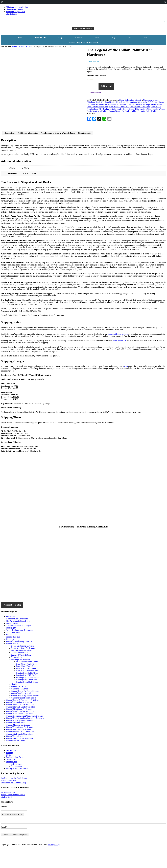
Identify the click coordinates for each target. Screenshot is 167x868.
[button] (133, 25)
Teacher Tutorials (13, 656)
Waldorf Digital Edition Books (23, 717)
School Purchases (13, 652)
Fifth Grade (11, 636)
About (98, 38)
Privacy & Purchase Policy (17, 788)
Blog (115, 38)
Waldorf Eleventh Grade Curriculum (21, 726)
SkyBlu (14, 703)
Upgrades (10, 658)
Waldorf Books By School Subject (144, 111)
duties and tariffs (119, 360)
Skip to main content (14, 9)
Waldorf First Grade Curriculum (19, 728)
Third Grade (140, 109)
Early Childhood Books (106, 102)
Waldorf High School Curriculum (19, 733)
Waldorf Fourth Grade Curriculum (20, 731)
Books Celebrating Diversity (131, 100)
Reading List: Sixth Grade (27, 699)
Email (4, 826)
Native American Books (118, 104)
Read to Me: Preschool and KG (29, 690)
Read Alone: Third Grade (119, 107)
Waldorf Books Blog (12, 624)
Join (147, 38)
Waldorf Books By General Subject (25, 710)
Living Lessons (12, 642)
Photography (11, 647)
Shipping (10, 772)
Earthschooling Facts (15, 776)
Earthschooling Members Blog (13, 802)
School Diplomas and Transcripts (19, 649)
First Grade (121, 102)
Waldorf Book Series (19, 708)
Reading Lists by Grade (112, 109)
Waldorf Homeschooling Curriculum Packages (25, 737)
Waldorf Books (41, 38)
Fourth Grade (132, 102)
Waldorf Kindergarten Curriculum (20, 740)
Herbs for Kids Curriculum (17, 638)
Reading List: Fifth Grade (26, 694)
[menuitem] (2, 2)
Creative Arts (149, 100)
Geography (143, 102)
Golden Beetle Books (20, 672)
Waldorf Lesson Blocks (15, 742)
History (161, 102)
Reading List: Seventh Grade (28, 697)
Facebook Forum (8, 812)
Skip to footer (12, 14)
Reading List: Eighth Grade (27, 692)
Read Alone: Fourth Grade (97, 107)
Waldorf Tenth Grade (15, 755)
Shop (62, 38)
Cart (126, 386)
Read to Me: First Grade (140, 107)
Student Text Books (19, 706)
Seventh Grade (12, 654)
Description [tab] (9, 152)
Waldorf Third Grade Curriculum (19, 758)
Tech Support (16, 785)
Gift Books (152, 102)
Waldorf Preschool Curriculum (18, 749)
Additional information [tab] (28, 152)
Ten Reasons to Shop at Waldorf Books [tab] (58, 152)
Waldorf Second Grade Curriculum (20, 751)
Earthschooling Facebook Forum (14, 797)
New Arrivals (16, 676)
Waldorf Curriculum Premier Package (21, 722)
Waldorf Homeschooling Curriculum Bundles (24, 735)
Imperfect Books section (118, 353)
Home (21, 38)
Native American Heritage (139, 104)
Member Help (12, 781)
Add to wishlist (96, 92)
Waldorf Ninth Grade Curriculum (19, 746)
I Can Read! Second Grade (27, 681)
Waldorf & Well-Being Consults (19, 661)
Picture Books (156, 104)
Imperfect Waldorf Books (21, 674)
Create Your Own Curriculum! (23, 667)
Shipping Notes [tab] (85, 152)
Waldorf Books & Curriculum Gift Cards (22, 719)
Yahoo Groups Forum (10, 800)
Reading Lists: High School (27, 701)
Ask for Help (16, 783)
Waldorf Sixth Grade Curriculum (19, 753)
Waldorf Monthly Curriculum (18, 744)
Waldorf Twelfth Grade (15, 760)
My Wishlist (11, 770)
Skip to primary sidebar (16, 12)
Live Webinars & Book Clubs (18, 640)
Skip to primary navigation (17, 7)
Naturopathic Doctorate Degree (19, 645)
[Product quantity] (92, 86)
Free (131, 38)
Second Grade (128, 109)
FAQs (8, 774)
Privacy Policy (54, 864)
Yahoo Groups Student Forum (13, 814)
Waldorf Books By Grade (119, 111)
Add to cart (106, 86)
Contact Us (11, 779)
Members (80, 38)
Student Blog (6, 816)
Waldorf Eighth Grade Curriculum (20, 724)
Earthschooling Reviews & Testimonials (83, 43)
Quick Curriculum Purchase (83, 28)
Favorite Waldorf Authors (21, 670)
